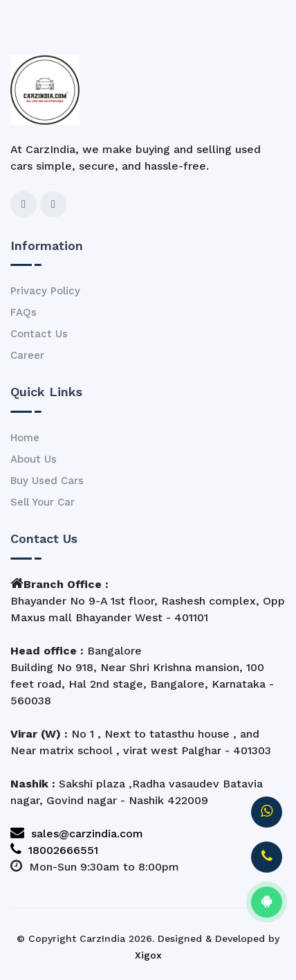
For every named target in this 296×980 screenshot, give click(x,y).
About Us (34, 459)
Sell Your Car (43, 502)
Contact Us (39, 334)
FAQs (24, 312)
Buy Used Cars (47, 481)
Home (25, 438)
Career (27, 355)
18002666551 (54, 850)
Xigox (148, 955)
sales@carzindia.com (77, 834)
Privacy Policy (45, 291)
